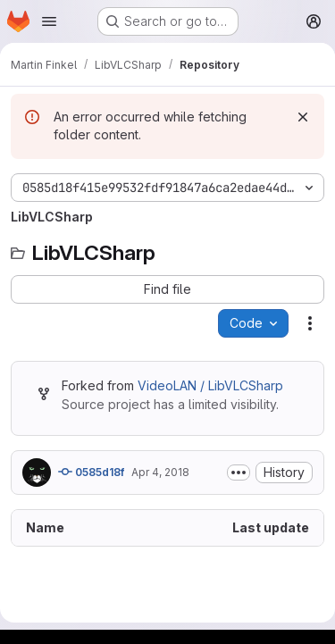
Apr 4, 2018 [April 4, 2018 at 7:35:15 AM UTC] (160, 472)
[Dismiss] (303, 117)
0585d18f (91, 472)
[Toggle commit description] (239, 473)
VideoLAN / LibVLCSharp (210, 385)
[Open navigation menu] (49, 21)
